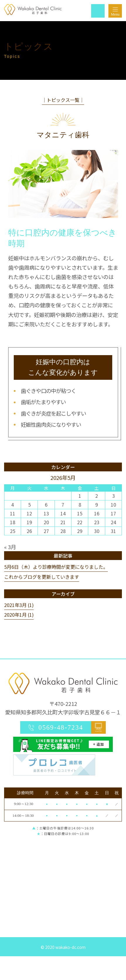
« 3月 (10, 547)
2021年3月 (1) (19, 605)
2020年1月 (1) (19, 615)
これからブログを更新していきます (42, 577)
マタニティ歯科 (63, 135)
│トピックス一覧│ (63, 100)
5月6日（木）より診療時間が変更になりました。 (56, 567)
